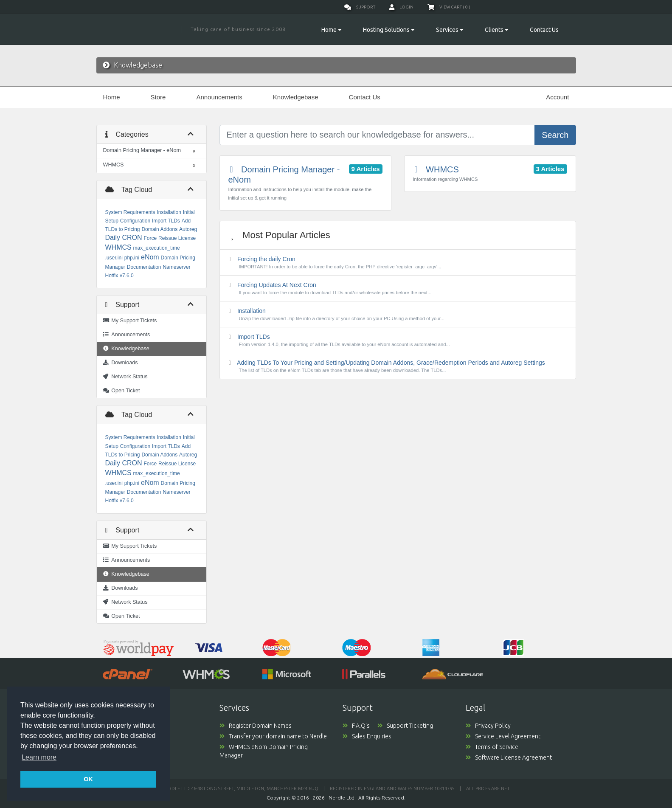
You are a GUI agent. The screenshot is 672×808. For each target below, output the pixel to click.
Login (401, 7)
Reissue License (177, 238)
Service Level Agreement (503, 736)
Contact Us (544, 30)
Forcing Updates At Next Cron (398, 289)
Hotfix (112, 276)
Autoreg (188, 229)
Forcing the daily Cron (398, 263)
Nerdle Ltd (342, 798)
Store (158, 97)
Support (360, 7)
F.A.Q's (360, 726)
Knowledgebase (296, 97)
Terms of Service (492, 747)
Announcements (219, 97)
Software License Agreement (509, 757)
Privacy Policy (488, 726)
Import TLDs (166, 221)
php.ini (132, 258)
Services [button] (450, 30)
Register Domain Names (256, 726)
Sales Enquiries (367, 736)
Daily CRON (124, 238)
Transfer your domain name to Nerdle (273, 736)
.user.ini (114, 258)
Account (557, 97)
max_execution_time (157, 248)
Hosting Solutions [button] (389, 30)
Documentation (144, 267)
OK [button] (88, 779)
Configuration (135, 221)
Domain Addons (159, 229)
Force (150, 238)
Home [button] (332, 30)
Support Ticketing (405, 726)
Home (112, 97)
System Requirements (130, 212)
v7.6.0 (127, 276)
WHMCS (118, 247)
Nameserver (176, 267)
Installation (169, 212)
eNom (150, 257)
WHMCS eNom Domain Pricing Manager (264, 751)
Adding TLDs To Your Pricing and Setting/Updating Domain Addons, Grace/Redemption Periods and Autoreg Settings (398, 366)
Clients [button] (497, 30)
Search (555, 135)
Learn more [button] (39, 757)
